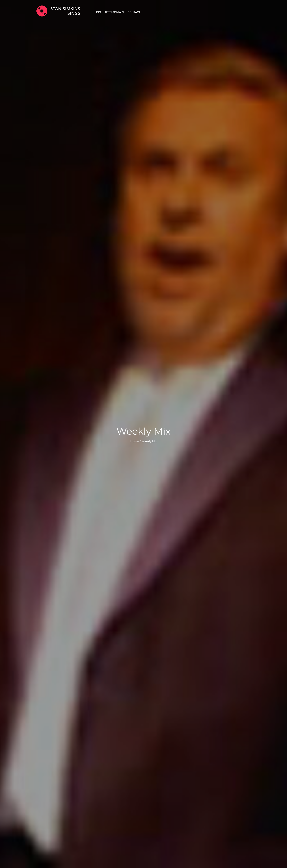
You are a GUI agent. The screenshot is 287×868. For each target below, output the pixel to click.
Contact (134, 12)
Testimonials (114, 12)
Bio (99, 12)
